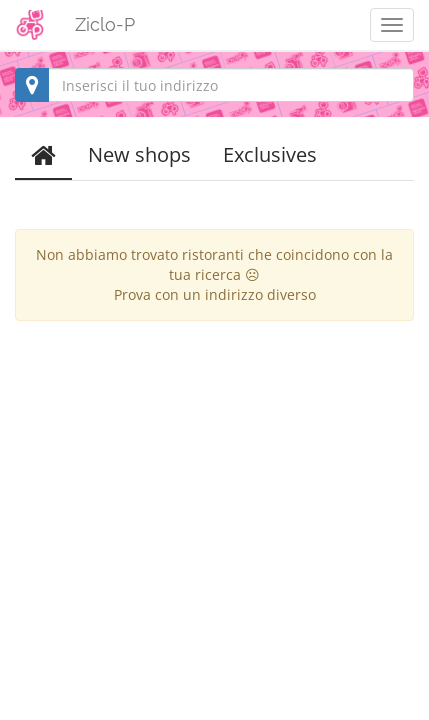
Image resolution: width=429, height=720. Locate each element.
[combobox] (214, 85)
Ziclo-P (105, 24)
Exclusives (270, 154)
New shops (139, 154)
